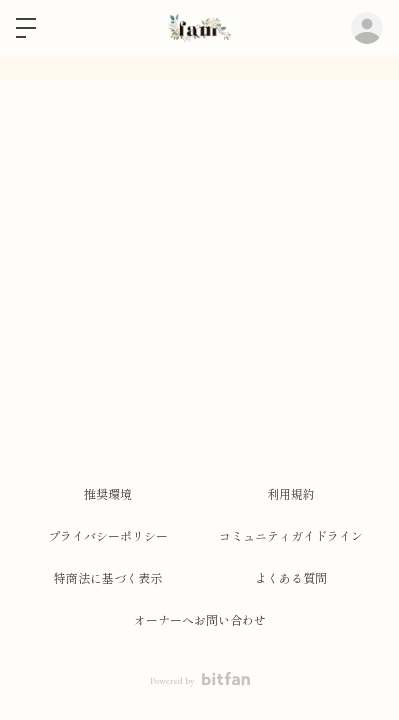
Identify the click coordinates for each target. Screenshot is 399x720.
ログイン (367, 28)
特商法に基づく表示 (108, 579)
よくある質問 (291, 579)
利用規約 (291, 495)
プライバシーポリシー (108, 537)
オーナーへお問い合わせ (200, 621)
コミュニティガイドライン (291, 537)
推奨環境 (108, 495)
